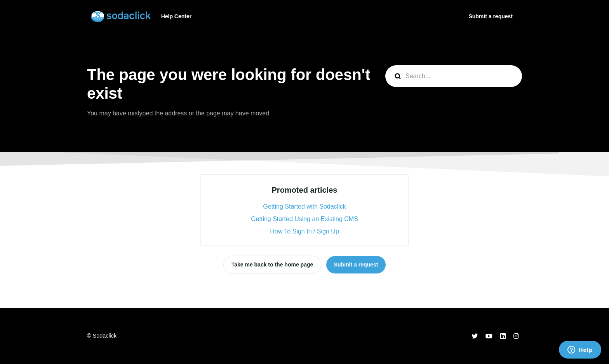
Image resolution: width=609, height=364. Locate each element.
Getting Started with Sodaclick (304, 206)
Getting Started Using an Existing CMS (304, 219)
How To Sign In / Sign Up (304, 231)
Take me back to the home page (272, 265)
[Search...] (454, 76)
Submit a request (491, 16)
